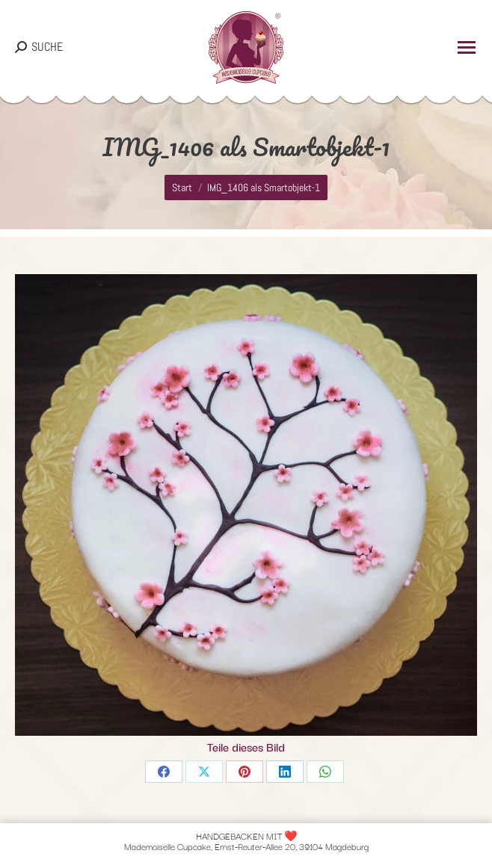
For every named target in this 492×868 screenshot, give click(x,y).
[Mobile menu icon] (467, 47)
